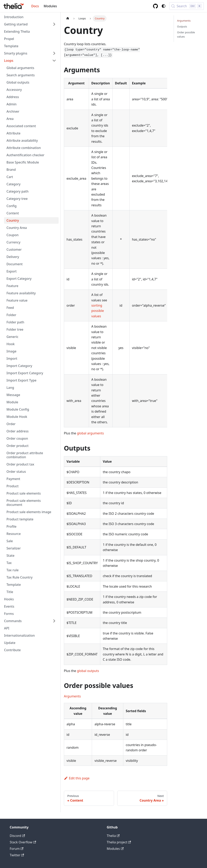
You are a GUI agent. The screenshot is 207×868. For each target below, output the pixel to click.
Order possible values (186, 34)
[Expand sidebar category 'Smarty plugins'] (54, 53)
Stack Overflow (23, 842)
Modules (50, 6)
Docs (35, 6)
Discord (17, 836)
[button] (30, 24)
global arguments (90, 433)
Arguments (72, 696)
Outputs (182, 26)
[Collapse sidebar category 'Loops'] (54, 61)
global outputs (88, 671)
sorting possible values (98, 311)
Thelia (113, 836)
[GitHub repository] (155, 6)
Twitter (17, 855)
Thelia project (119, 842)
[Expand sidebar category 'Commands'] (54, 621)
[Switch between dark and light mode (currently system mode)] (164, 6)
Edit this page (77, 778)
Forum (17, 849)
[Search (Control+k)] (186, 6)
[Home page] (68, 18)
